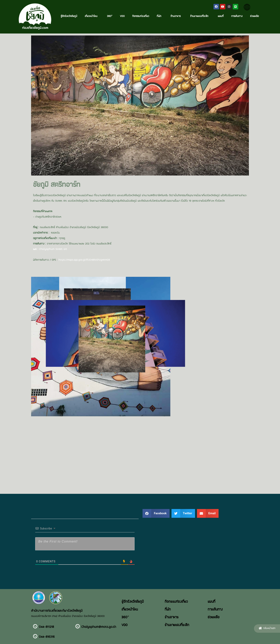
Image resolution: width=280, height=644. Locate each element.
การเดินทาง (237, 16)
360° (110, 16)
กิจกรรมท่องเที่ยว (141, 16)
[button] (267, 629)
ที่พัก (160, 16)
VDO (122, 16)
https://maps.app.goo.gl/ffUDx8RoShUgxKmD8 (84, 260)
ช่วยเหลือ (254, 16)
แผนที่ (221, 16)
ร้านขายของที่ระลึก (200, 16)
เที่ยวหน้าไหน (92, 16)
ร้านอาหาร (177, 16)
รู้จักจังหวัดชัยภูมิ (69, 16)
